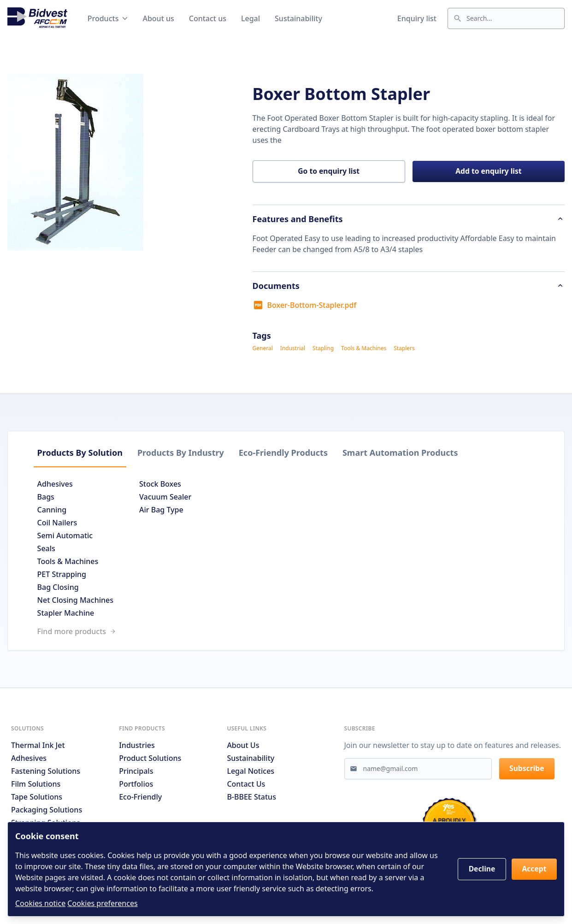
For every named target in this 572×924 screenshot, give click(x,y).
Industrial (293, 349)
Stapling (323, 349)
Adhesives (59, 485)
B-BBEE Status (251, 799)
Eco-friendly (140, 799)
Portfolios (136, 786)
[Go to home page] (37, 18)
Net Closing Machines (79, 601)
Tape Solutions (37, 799)
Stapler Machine (70, 614)
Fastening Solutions (46, 773)
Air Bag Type (165, 511)
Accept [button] (533, 869)
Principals (136, 773)
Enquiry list (417, 18)
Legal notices (251, 773)
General (263, 349)
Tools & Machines (364, 349)
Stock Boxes (164, 485)
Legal (251, 18)
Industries (137, 747)
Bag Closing (62, 588)
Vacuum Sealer (169, 498)
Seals (50, 549)
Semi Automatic (69, 536)
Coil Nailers (61, 524)
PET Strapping (65, 575)
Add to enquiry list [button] (489, 172)
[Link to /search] (286, 632)
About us (158, 18)
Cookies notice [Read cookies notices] (40, 903)
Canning (56, 511)
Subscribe (528, 771)
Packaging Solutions (47, 812)
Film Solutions (36, 786)
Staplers (404, 349)
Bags (50, 498)
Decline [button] (479, 869)
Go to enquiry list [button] (329, 172)
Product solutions (150, 760)
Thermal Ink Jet (38, 747)
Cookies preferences (102, 903)
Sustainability (298, 18)
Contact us (208, 18)
